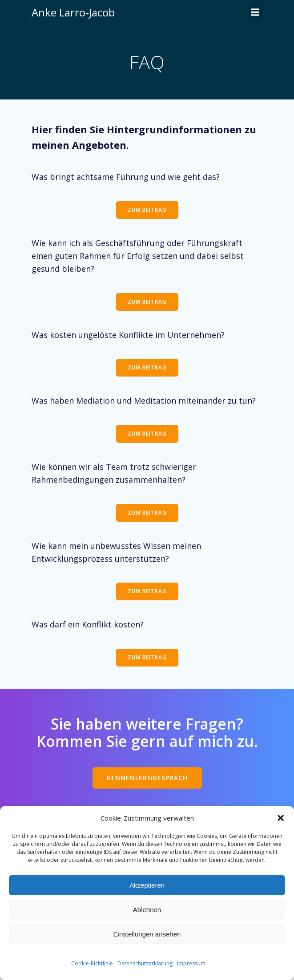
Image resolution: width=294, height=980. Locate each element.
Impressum (191, 963)
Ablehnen (147, 910)
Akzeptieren (147, 885)
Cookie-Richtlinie (92, 963)
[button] (281, 818)
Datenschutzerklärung (145, 963)
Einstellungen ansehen (147, 934)
